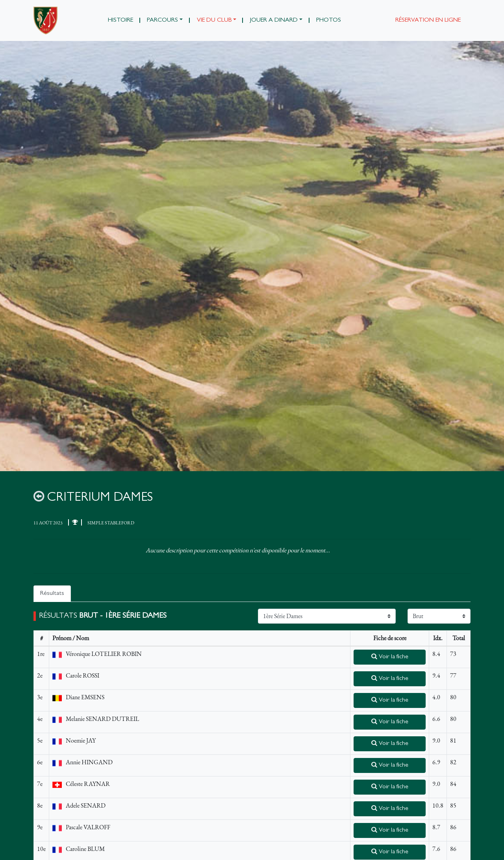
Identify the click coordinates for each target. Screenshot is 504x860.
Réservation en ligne (428, 20)
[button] (165, 20)
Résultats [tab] (52, 594)
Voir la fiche (390, 657)
